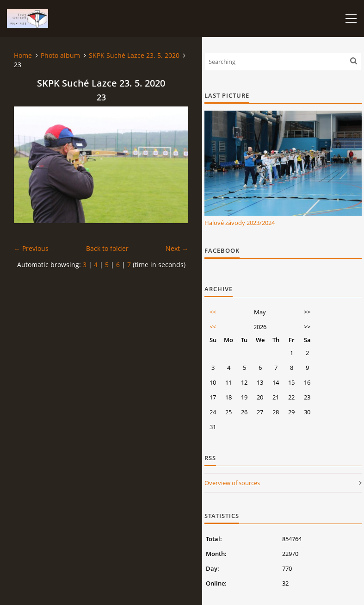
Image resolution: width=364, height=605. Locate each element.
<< (213, 312)
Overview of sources (232, 483)
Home (23, 55)
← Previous (31, 248)
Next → (177, 248)
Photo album (60, 55)
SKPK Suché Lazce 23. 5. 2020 (134, 55)
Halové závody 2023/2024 (240, 223)
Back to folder (107, 248)
